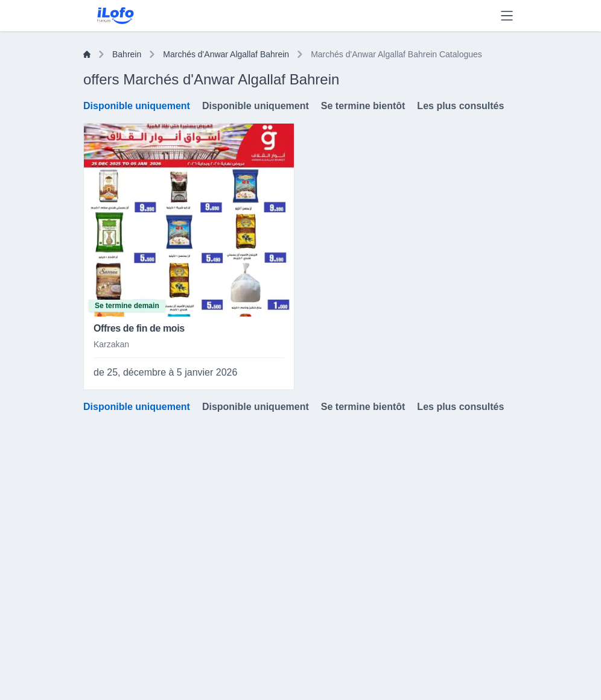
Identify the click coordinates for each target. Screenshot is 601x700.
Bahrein (127, 54)
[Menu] (507, 16)
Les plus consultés (460, 106)
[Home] (87, 54)
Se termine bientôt (363, 106)
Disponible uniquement (137, 106)
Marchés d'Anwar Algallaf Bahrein (226, 54)
